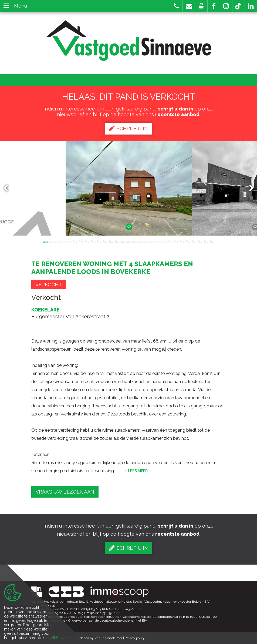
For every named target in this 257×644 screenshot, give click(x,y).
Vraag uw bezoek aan (65, 492)
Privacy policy (135, 638)
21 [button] (164, 241)
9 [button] (93, 241)
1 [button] (45, 241)
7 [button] (81, 241)
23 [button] (176, 241)
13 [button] (117, 241)
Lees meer (136, 471)
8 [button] (87, 241)
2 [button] (51, 241)
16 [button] (134, 241)
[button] (214, 6)
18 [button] (146, 241)
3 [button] (57, 241)
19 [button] (152, 241)
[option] (129, 188)
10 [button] (99, 241)
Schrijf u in (128, 128)
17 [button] (140, 241)
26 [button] (194, 241)
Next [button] (249, 188)
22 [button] (170, 241)
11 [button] (105, 241)
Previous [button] (8, 188)
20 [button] (158, 241)
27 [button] (200, 241)
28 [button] (206, 241)
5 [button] (69, 241)
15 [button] (128, 241)
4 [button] (63, 241)
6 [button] (75, 241)
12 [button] (111, 241)
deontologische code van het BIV (123, 620)
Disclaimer (115, 638)
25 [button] (188, 241)
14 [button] (123, 241)
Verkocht (49, 285)
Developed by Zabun (89, 638)
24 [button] (182, 241)
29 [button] (212, 241)
